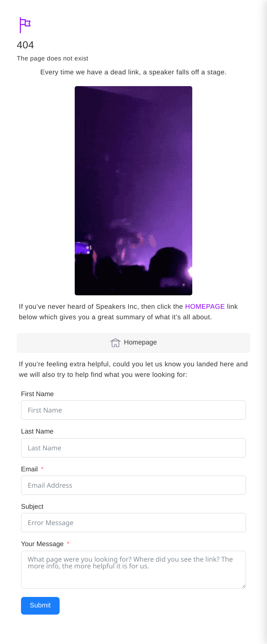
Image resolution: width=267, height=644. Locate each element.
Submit (40, 606)
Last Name (37, 432)
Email (29, 469)
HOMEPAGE (205, 307)
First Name (37, 394)
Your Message (42, 544)
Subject (32, 507)
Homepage (133, 343)
